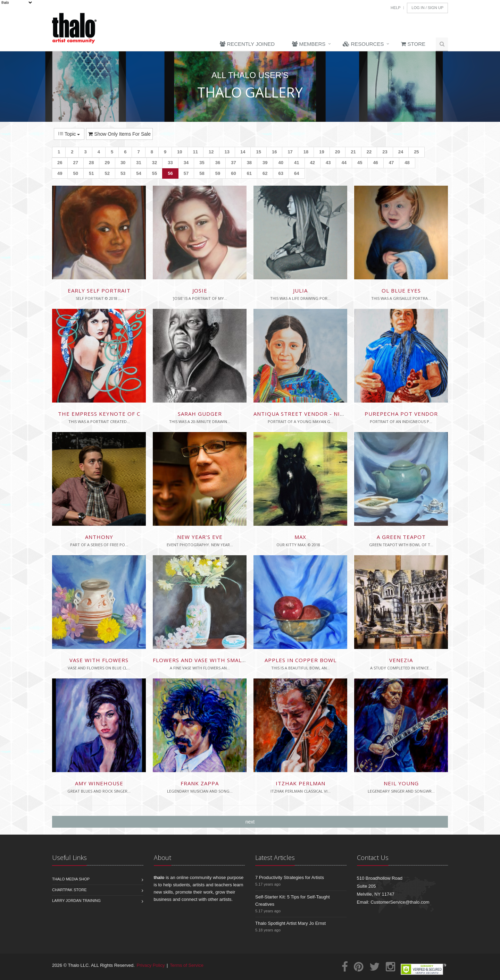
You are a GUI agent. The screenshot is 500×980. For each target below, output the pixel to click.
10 (180, 152)
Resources (363, 44)
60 (233, 173)
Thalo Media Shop (71, 879)
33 (170, 163)
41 (297, 163)
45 (360, 163)
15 (258, 152)
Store (413, 44)
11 (195, 152)
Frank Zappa (200, 783)
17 (290, 152)
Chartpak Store (69, 890)
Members (309, 44)
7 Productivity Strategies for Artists (290, 877)
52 (107, 173)
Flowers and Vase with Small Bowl (208, 660)
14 (243, 152)
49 (60, 173)
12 (211, 152)
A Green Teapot (401, 537)
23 (385, 152)
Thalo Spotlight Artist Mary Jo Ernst (290, 923)
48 (407, 163)
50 (75, 173)
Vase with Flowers (99, 660)
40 (281, 163)
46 (375, 163)
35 (202, 163)
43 (328, 163)
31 (139, 163)
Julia (300, 290)
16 (274, 152)
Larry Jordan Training (76, 901)
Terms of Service (187, 965)
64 (297, 173)
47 (391, 163)
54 (139, 173)
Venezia (401, 660)
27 (75, 163)
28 (91, 163)
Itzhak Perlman (301, 783)
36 (218, 163)
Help (396, 8)
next (250, 822)
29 (107, 163)
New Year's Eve (200, 537)
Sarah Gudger (200, 414)
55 (155, 173)
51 (91, 173)
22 (369, 152)
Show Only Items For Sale (119, 134)
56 (170, 173)
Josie (200, 290)
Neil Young (401, 783)
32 (155, 163)
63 (281, 173)
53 (123, 173)
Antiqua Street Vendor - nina (301, 414)
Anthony (99, 537)
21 (353, 152)
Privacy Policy (151, 965)
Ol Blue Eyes (401, 290)
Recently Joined (247, 44)
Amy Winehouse (99, 783)
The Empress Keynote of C (99, 414)
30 (123, 163)
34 (186, 163)
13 (227, 152)
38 (249, 163)
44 (344, 163)
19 (322, 152)
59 (218, 173)
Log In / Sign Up (427, 8)
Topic (69, 134)
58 (202, 173)
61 (249, 173)
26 (60, 163)
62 (265, 173)
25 (416, 152)
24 (401, 152)
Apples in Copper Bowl (301, 660)
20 (337, 152)
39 (265, 163)
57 (186, 173)
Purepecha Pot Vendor (401, 414)
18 (306, 152)
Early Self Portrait (99, 290)
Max (300, 537)
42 (312, 163)
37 (233, 163)
